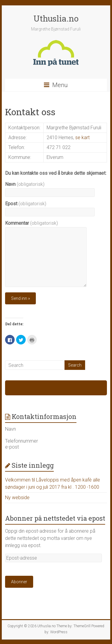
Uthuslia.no (56, 18)
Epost (26, 204)
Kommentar (32, 223)
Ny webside (17, 498)
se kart (82, 138)
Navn (25, 184)
